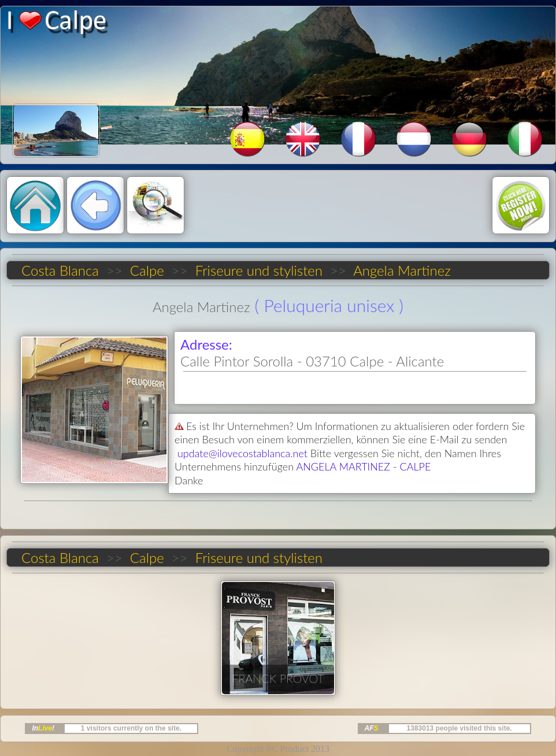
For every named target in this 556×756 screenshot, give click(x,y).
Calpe (147, 270)
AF (372, 728)
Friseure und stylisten (259, 270)
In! (43, 728)
